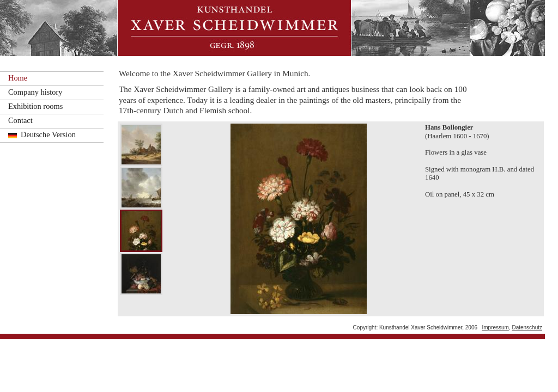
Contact (20, 120)
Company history (35, 92)
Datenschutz (527, 327)
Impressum (495, 327)
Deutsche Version (48, 134)
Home (18, 78)
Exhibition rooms (35, 106)
